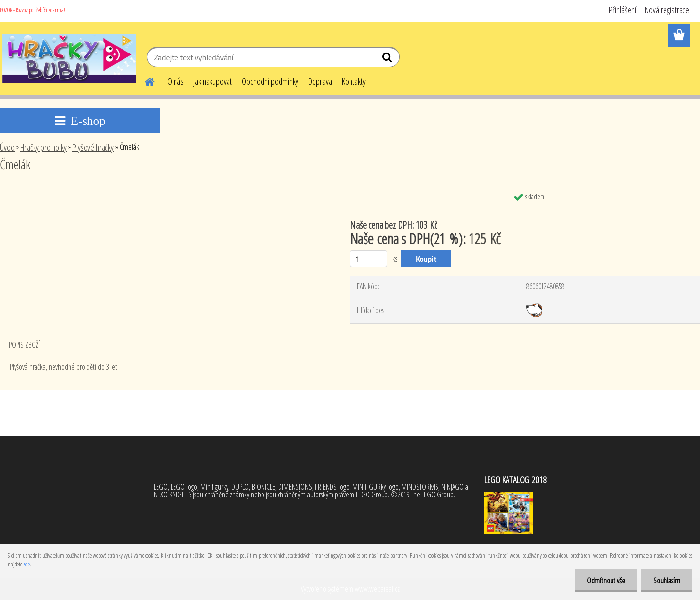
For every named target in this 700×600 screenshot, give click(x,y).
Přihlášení (622, 10)
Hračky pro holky (44, 147)
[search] (388, 59)
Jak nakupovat (213, 81)
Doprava (320, 81)
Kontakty (354, 81)
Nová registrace (667, 10)
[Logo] (69, 58)
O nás (175, 81)
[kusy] (369, 259)
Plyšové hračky (93, 147)
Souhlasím (667, 581)
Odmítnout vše (606, 581)
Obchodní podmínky (270, 81)
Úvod (7, 147)
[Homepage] (144, 80)
